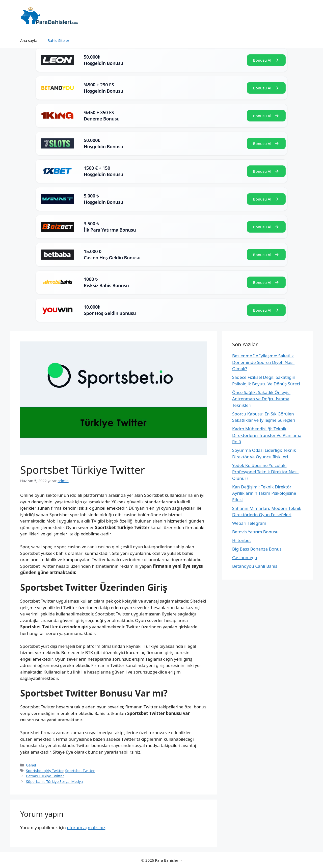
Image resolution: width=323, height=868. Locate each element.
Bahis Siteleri (59, 40)
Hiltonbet (241, 540)
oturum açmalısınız (86, 827)
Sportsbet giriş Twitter (45, 771)
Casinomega (245, 557)
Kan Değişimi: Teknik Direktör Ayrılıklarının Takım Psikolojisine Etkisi (264, 493)
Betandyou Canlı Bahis (255, 566)
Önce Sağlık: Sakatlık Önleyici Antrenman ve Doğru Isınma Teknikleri (261, 399)
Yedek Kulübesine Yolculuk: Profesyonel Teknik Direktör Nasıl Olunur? (265, 472)
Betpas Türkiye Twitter (45, 776)
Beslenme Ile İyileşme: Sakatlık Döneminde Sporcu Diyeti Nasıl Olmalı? (263, 362)
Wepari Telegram (249, 523)
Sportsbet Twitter (80, 771)
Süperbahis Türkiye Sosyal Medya (54, 782)
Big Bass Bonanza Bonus (257, 549)
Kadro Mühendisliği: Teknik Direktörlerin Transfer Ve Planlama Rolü (267, 435)
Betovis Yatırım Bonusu (255, 532)
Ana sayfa (29, 40)
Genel (31, 765)
